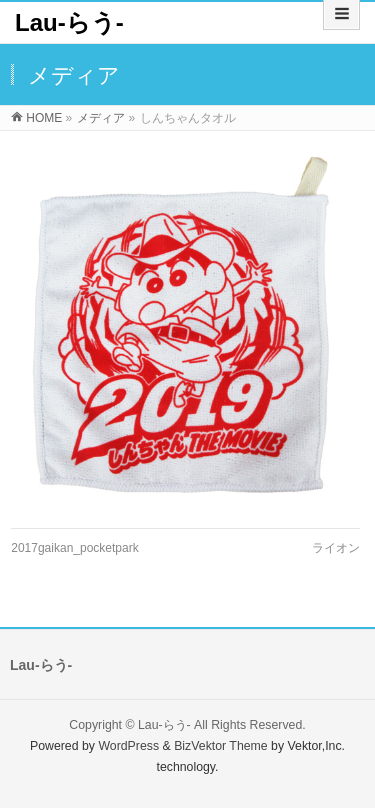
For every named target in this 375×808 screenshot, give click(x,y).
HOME (44, 118)
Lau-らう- (69, 22)
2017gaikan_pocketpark (74, 548)
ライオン (336, 548)
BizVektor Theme (221, 746)
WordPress (128, 746)
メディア (101, 118)
